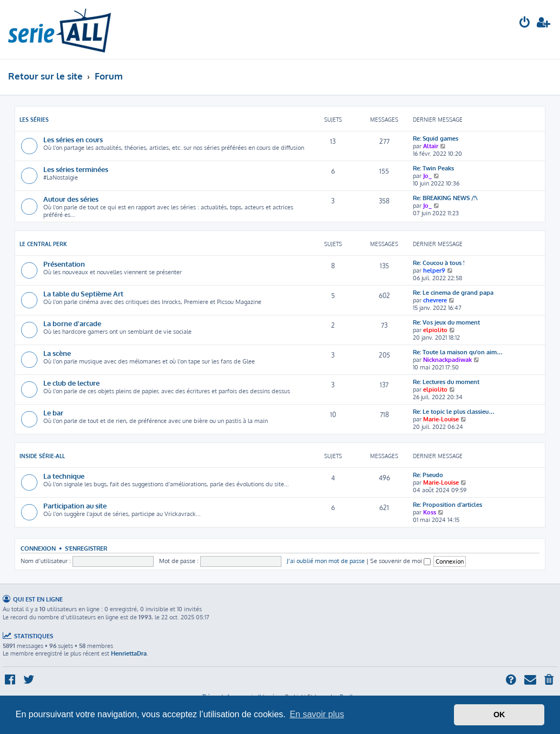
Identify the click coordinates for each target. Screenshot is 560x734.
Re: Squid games (436, 138)
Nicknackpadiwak (447, 360)
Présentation (64, 264)
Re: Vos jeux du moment (446, 322)
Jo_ (427, 176)
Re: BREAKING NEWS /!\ (445, 198)
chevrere (435, 300)
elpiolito (435, 330)
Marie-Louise (441, 419)
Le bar (53, 412)
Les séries (34, 120)
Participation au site (75, 505)
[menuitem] (525, 24)
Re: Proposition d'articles (447, 505)
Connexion (38, 548)
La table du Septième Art (83, 293)
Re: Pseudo (428, 475)
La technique (64, 476)
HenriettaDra (129, 653)
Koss (430, 512)
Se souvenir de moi (400, 561)
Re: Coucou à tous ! (439, 263)
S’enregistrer (86, 548)
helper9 (434, 270)
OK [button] (499, 715)
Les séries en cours (73, 139)
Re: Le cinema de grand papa (453, 293)
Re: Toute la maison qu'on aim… (458, 352)
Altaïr (431, 146)
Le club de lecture (71, 383)
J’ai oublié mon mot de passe (326, 561)
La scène (57, 353)
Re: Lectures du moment (446, 382)
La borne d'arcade (72, 323)
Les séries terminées (76, 169)
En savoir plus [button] (317, 714)
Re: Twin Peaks (433, 168)
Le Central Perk (43, 244)
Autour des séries (71, 199)
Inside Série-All (42, 456)
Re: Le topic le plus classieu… (454, 412)
